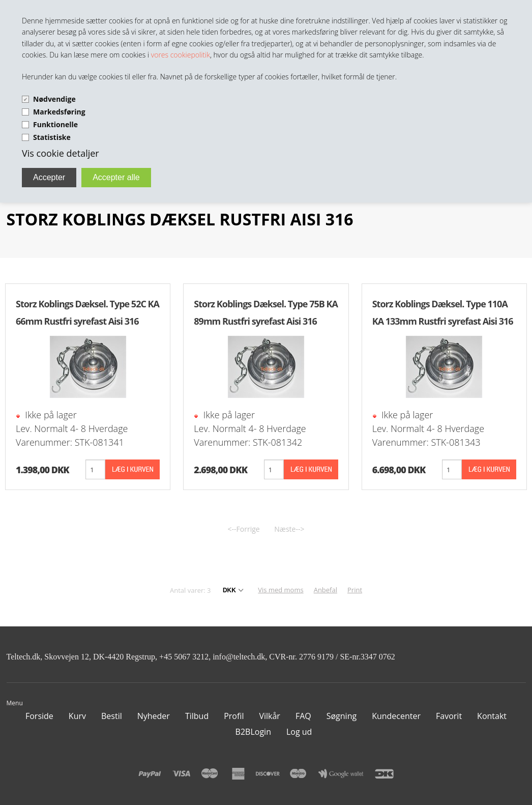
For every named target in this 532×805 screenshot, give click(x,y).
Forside (39, 716)
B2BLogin (253, 732)
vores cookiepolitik (181, 55)
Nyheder (154, 716)
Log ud (299, 732)
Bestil (112, 716)
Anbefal (326, 590)
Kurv (77, 716)
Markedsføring (59, 112)
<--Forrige (244, 529)
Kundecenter (396, 716)
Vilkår (269, 716)
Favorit (449, 716)
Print (355, 590)
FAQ (303, 716)
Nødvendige (54, 99)
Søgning (342, 716)
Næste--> (289, 529)
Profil (234, 716)
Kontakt (492, 716)
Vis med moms (280, 590)
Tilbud (197, 716)
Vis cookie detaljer (61, 153)
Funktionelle (55, 124)
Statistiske (52, 137)
